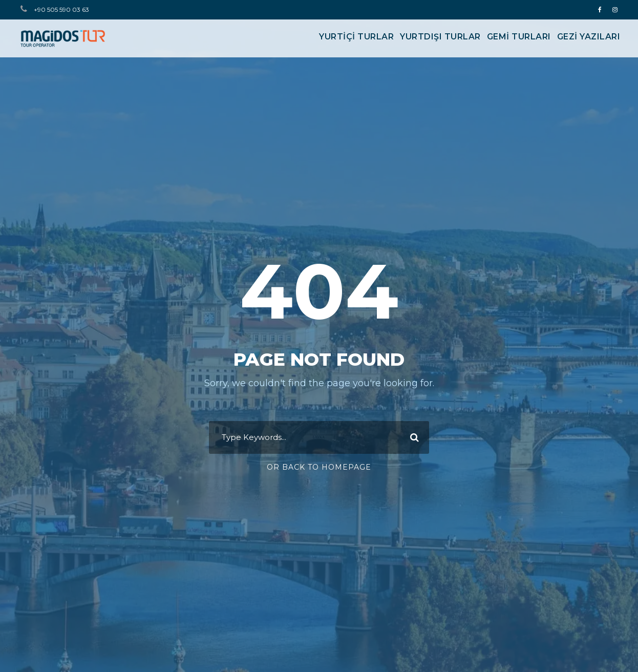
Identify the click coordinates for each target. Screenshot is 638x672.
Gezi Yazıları (589, 37)
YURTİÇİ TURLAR (356, 37)
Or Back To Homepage (319, 467)
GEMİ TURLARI (519, 37)
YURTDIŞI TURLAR (440, 37)
